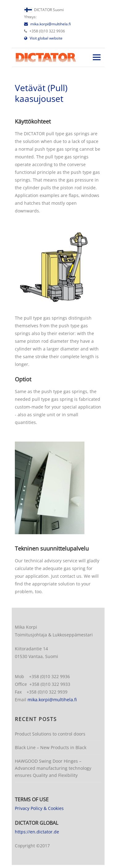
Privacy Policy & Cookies (39, 808)
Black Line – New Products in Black (51, 747)
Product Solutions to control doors (50, 734)
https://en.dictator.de (37, 832)
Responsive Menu (97, 57)
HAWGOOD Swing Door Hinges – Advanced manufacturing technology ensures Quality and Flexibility (53, 768)
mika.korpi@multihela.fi (47, 24)
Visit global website (43, 38)
